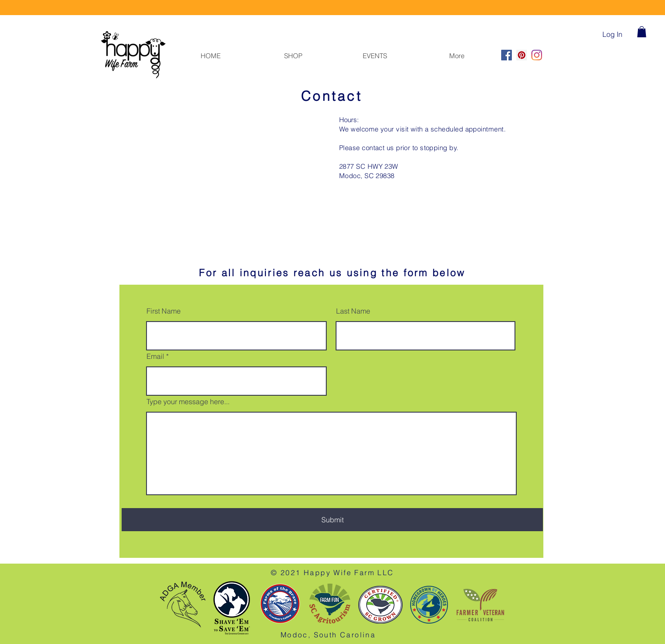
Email (155, 356)
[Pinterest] (522, 55)
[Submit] (332, 520)
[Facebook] (507, 55)
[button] (642, 32)
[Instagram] (537, 55)
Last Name (353, 311)
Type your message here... (188, 402)
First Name (164, 311)
